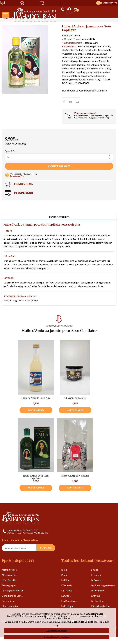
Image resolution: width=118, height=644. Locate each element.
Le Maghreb (97, 590)
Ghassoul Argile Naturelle (75, 476)
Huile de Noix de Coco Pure (36, 398)
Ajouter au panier (59, 166)
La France (96, 580)
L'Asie (64, 570)
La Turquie (67, 590)
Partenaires (8, 601)
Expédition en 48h (23, 184)
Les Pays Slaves (69, 601)
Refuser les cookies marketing (57, 637)
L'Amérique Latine (100, 606)
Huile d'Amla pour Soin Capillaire (36, 477)
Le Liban (66, 580)
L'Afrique (96, 596)
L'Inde (64, 575)
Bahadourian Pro (109, 3)
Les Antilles (97, 601)
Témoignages (9, 585)
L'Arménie (66, 585)
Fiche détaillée (59, 217)
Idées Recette (9, 580)
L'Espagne (96, 575)
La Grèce (66, 596)
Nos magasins (9, 575)
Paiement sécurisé (23, 193)
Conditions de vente (12, 596)
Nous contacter (10, 606)
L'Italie (94, 570)
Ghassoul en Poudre (75, 398)
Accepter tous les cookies (57, 631)
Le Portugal (67, 606)
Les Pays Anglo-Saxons (103, 585)
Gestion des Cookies (82, 622)
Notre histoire (9, 570)
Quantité (9, 151)
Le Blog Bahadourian (13, 590)
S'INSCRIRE (46, 548)
